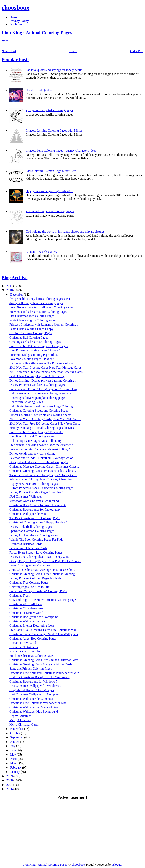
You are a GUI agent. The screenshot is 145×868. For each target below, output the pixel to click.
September (17, 737)
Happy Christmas (20, 716)
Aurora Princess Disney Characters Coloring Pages (41, 488)
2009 (10, 776)
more (5, 41)
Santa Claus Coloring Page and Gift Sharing (37, 376)
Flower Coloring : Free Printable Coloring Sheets (40, 415)
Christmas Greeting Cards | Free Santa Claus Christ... (43, 471)
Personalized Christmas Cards (28, 548)
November (17, 729)
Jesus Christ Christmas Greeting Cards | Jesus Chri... (42, 570)
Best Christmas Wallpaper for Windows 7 (35, 686)
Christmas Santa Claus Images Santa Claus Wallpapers (44, 634)
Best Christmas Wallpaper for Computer (34, 694)
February (16, 767)
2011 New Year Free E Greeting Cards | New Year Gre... (45, 423)
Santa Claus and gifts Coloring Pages (33, 320)
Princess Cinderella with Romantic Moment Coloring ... (44, 325)
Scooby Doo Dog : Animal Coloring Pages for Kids (42, 428)
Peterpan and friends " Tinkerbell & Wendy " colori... (43, 458)
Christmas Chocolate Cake (26, 608)
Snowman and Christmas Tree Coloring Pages (38, 312)
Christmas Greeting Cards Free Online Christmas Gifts (44, 660)
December (17, 294)
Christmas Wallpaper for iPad (28, 621)
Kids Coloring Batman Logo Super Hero (51, 171)
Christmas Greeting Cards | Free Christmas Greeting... (43, 574)
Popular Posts (15, 59)
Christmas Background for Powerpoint (34, 617)
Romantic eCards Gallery (42, 252)
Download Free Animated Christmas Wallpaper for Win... (45, 673)
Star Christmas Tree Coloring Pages (32, 316)
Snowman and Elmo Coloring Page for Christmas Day (43, 389)
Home (73, 51)
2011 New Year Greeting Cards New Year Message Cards (45, 368)
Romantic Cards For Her (25, 651)
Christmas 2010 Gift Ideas (26, 604)
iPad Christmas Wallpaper (26, 497)
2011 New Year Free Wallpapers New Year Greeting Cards (46, 372)
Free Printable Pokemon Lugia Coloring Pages (38, 346)
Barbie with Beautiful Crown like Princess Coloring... (43, 363)
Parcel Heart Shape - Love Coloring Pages (36, 552)
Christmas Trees (20, 595)
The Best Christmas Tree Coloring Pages (35, 518)
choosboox (15, 8)
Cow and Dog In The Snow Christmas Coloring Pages (43, 600)
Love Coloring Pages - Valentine (30, 565)
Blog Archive (14, 278)
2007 (10, 785)
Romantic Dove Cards (23, 643)
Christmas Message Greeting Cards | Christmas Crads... (44, 466)
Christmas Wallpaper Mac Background (34, 712)
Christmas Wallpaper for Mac (28, 514)
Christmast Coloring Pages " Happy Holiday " (38, 522)
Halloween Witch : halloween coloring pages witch (41, 393)
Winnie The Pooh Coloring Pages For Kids (36, 540)
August (15, 742)
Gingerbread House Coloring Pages (32, 690)
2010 (10, 290)
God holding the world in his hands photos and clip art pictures (65, 232)
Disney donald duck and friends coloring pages (39, 462)
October (16, 733)
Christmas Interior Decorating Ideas (32, 626)
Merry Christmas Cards (24, 724)
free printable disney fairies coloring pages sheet (40, 299)
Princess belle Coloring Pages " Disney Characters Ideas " (62, 151)
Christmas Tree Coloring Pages (29, 583)
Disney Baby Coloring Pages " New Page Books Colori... (45, 561)
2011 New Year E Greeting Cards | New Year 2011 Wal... (45, 419)
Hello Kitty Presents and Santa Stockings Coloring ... (43, 406)
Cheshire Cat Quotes (38, 90)
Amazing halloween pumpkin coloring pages (37, 398)
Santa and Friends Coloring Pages (31, 669)
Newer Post (9, 51)
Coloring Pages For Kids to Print (30, 587)
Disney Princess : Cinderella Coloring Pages (37, 385)
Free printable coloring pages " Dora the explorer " (41, 445)
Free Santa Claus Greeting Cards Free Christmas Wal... (44, 630)
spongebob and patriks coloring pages (49, 110)
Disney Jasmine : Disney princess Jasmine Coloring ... (43, 380)
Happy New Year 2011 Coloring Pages (34, 484)
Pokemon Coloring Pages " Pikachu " (33, 359)
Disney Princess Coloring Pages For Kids (35, 578)
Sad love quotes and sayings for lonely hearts (54, 70)
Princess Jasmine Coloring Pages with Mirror (54, 130)
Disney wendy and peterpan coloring (32, 454)
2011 (10, 286)
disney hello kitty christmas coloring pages (36, 303)
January (15, 772)
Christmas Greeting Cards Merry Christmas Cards (41, 664)
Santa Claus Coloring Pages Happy (31, 329)
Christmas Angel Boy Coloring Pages (33, 638)
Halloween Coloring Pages (26, 402)
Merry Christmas (20, 720)
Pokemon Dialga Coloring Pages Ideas (34, 355)
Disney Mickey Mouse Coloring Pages (34, 535)
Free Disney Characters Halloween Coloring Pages (41, 307)
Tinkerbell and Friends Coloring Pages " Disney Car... (43, 475)
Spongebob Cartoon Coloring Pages (32, 531)
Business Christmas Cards (26, 544)
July (13, 746)
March (15, 763)
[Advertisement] (34, 831)
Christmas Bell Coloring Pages (29, 337)
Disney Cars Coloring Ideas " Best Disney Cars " (40, 557)
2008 (10, 780)
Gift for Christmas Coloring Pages (31, 333)
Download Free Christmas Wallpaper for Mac (38, 703)
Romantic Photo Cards (24, 647)
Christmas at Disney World (26, 613)
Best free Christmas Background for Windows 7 (39, 677)
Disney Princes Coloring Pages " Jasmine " (36, 492)
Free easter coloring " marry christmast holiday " (40, 449)
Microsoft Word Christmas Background (34, 501)
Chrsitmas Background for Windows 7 (33, 681)
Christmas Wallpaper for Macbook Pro (34, 707)
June (13, 750)
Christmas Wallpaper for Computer (31, 699)
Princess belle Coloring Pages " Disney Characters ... (43, 479)
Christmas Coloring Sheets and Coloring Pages (39, 411)
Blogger (117, 865)
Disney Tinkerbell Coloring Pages (31, 527)
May (13, 755)
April (14, 759)
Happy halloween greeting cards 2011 (49, 191)
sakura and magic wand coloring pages (50, 211)
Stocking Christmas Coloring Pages (32, 656)
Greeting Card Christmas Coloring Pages (35, 342)
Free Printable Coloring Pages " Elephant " (36, 432)
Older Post (137, 51)
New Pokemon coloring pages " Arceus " (35, 350)
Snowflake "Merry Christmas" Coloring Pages (38, 591)
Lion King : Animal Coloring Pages (37, 33)
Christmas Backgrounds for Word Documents (38, 505)
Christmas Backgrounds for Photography (35, 509)
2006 (10, 789)
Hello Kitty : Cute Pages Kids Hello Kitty (35, 441)
